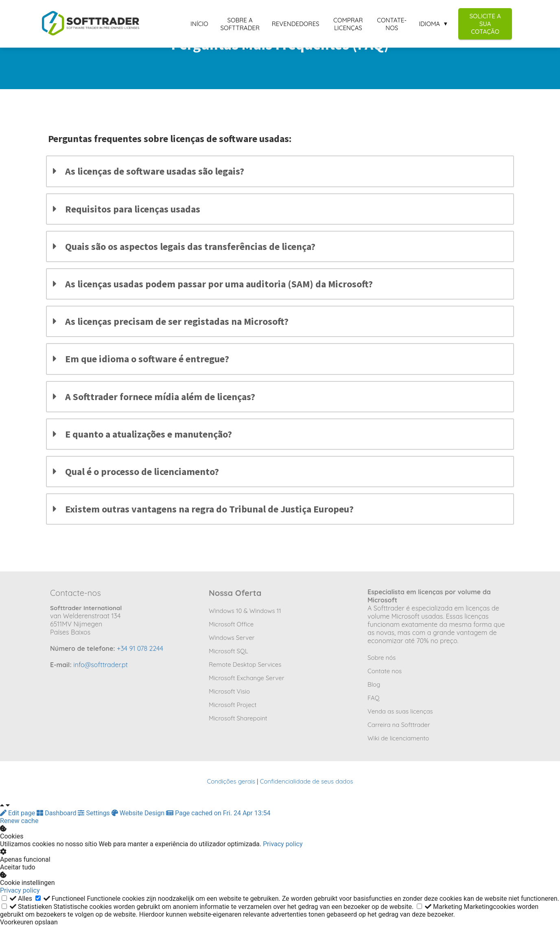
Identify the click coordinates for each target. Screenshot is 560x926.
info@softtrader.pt (101, 665)
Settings (94, 813)
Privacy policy (283, 844)
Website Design (139, 813)
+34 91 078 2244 (140, 648)
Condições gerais (231, 781)
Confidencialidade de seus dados (306, 781)
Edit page (18, 813)
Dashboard (57, 813)
